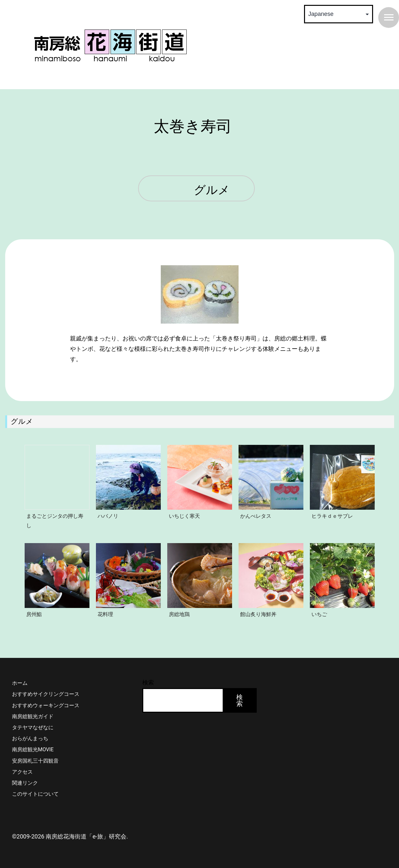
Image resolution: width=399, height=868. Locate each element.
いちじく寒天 (184, 516)
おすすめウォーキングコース (46, 705)
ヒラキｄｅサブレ (332, 516)
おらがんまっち (30, 738)
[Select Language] (339, 14)
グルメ (212, 190)
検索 (148, 682)
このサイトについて (35, 794)
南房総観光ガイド (33, 716)
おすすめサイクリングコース (46, 694)
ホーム (20, 683)
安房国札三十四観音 (35, 761)
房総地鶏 (179, 614)
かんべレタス (256, 516)
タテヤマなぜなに (33, 727)
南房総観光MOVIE (33, 749)
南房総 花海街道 (110, 45)
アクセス (22, 772)
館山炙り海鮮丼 (258, 614)
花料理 (105, 614)
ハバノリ (108, 516)
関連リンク (25, 783)
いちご (319, 614)
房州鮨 (34, 614)
